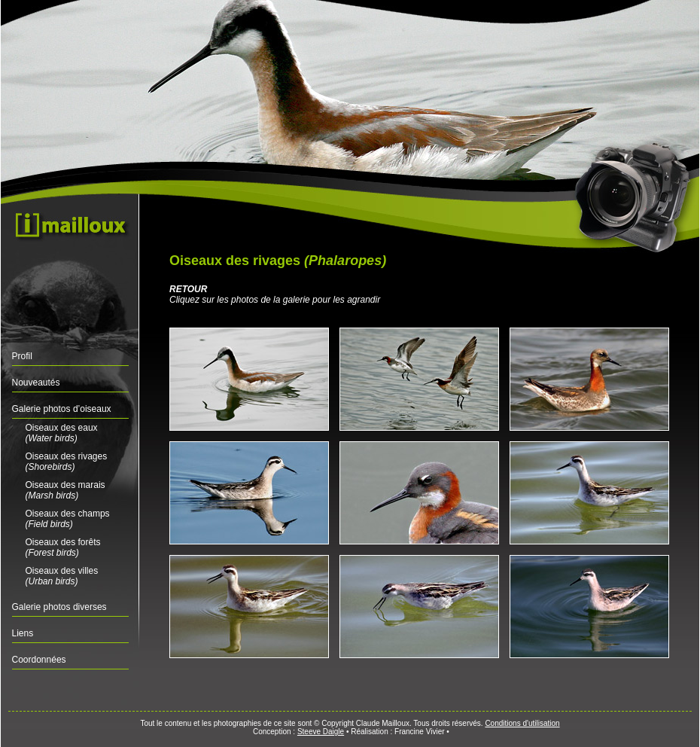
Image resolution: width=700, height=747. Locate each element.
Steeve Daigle (321, 732)
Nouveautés (36, 383)
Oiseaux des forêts (63, 547)
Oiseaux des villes (62, 576)
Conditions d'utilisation (522, 723)
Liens (23, 633)
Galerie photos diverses (59, 607)
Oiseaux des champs (68, 519)
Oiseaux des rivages (67, 462)
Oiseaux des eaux (62, 433)
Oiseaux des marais (65, 490)
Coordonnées (39, 660)
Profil (22, 356)
